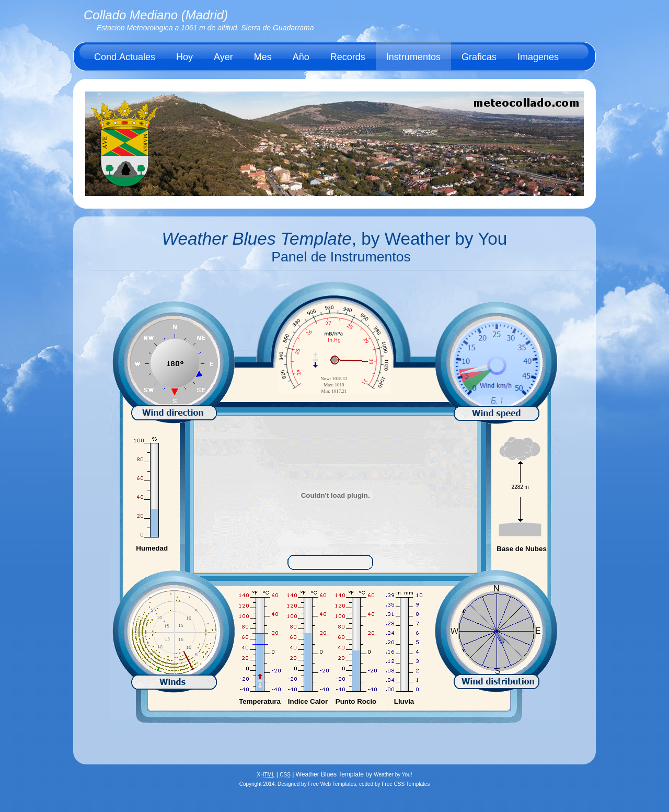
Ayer (223, 57)
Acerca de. (117, 85)
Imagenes (538, 57)
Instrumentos (413, 57)
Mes (263, 57)
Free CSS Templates (406, 784)
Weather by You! (393, 775)
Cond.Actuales (125, 57)
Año (301, 57)
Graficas (479, 57)
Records (348, 57)
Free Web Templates (332, 784)
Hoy (184, 57)
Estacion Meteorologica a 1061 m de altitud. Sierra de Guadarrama (205, 28)
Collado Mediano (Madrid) (156, 15)
